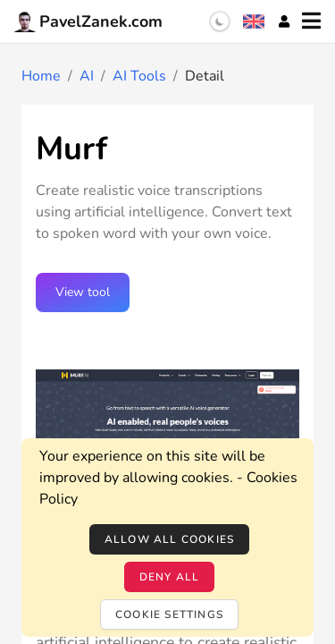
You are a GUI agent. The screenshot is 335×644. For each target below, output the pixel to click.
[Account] (284, 21)
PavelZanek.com (88, 21)
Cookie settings (169, 614)
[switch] (220, 21)
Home (41, 76)
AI (87, 76)
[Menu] (311, 21)
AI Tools (139, 76)
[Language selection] (254, 21)
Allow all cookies (169, 539)
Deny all (170, 577)
